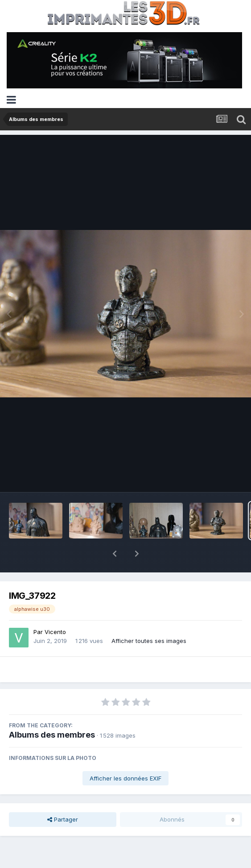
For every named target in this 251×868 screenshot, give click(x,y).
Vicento (55, 609)
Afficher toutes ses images (149, 618)
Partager (63, 796)
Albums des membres (52, 712)
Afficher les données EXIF (125, 755)
